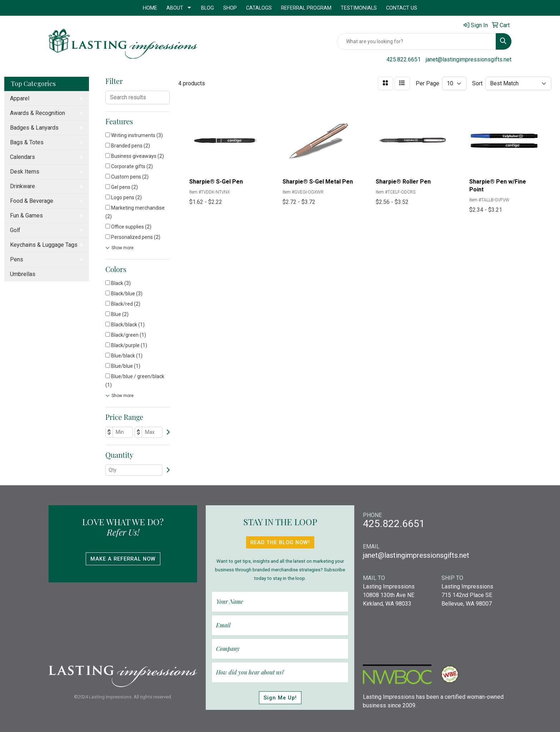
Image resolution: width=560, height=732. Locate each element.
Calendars (22, 157)
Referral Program (306, 8)
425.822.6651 (404, 59)
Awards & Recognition (37, 113)
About (175, 8)
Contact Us (402, 8)
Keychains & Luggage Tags (44, 245)
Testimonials (359, 8)
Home (150, 8)
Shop (230, 8)
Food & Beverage (32, 201)
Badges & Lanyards (34, 128)
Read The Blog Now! (280, 542)
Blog (207, 8)
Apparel (20, 98)
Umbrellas (23, 274)
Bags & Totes (27, 142)
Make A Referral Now (123, 559)
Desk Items (25, 172)
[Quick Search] (416, 41)
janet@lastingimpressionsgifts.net (469, 59)
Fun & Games (26, 215)
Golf (15, 230)
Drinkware (22, 186)
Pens (17, 259)
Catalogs (259, 8)
